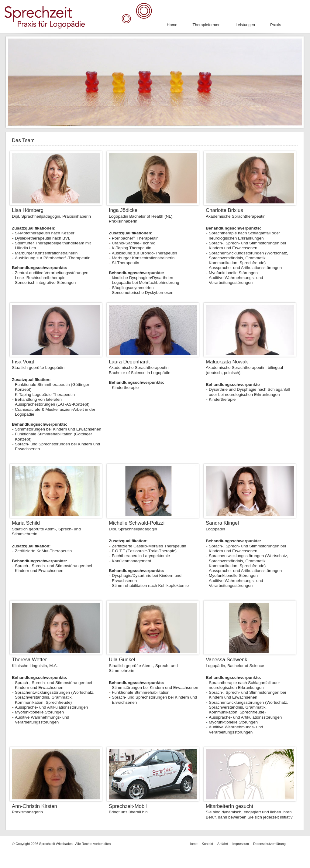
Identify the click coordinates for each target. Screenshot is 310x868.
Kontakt (207, 844)
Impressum (241, 844)
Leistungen (245, 25)
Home (172, 25)
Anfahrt (223, 844)
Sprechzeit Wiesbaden (56, 844)
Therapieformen (206, 25)
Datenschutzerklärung (269, 844)
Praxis (276, 25)
